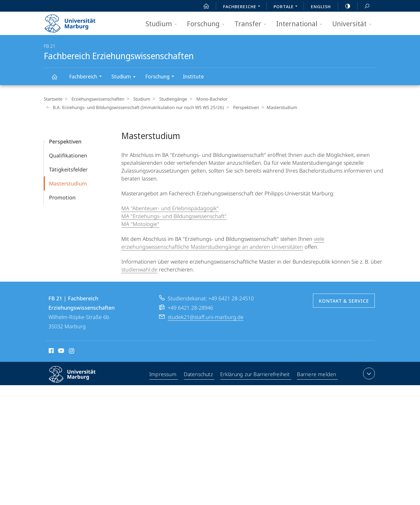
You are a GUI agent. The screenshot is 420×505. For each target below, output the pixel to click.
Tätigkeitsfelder (68, 169)
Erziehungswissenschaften (96, 99)
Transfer (252, 24)
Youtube (61, 352)
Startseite (53, 99)
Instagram (72, 352)
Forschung (208, 24)
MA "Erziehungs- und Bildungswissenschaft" (174, 216)
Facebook (51, 352)
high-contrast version (344, 6)
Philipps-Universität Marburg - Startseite (75, 22)
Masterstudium (68, 183)
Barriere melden (317, 375)
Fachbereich (87, 77)
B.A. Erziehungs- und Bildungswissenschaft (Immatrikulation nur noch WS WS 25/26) (137, 107)
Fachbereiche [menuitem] (243, 7)
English (321, 6)
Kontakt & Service (344, 301)
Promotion (62, 197)
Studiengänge (169, 99)
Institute (193, 76)
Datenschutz (198, 375)
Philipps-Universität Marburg (77, 379)
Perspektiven (243, 107)
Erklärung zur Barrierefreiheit (256, 375)
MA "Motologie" (140, 224)
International (301, 24)
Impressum (163, 375)
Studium (163, 24)
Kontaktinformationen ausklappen (368, 374)
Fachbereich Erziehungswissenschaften (58, 79)
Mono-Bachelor (206, 99)
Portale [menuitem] (287, 7)
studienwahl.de (139, 269)
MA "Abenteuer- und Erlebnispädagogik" (170, 208)
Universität (354, 24)
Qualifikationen (68, 155)
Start (203, 6)
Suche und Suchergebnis (364, 6)
